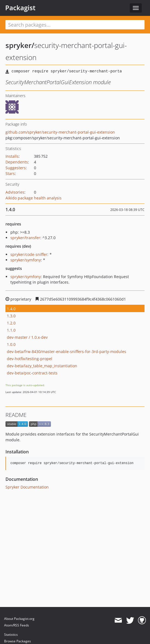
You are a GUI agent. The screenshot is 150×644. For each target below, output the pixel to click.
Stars (10, 173)
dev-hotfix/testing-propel (30, 359)
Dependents (17, 162)
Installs (12, 156)
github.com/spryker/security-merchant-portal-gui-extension (60, 132)
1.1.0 (11, 330)
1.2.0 (11, 323)
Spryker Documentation (27, 487)
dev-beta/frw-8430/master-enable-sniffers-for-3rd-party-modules (67, 351)
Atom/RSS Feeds (17, 625)
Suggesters (16, 168)
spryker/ (20, 45)
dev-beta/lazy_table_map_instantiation (42, 366)
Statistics (11, 635)
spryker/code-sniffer (29, 254)
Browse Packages (18, 641)
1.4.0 (11, 309)
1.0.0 (11, 344)
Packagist (20, 8)
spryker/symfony (26, 260)
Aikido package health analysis (34, 198)
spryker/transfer (25, 238)
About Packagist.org (19, 619)
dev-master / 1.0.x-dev (27, 337)
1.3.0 (11, 316)
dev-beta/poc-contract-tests (32, 373)
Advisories (15, 192)
